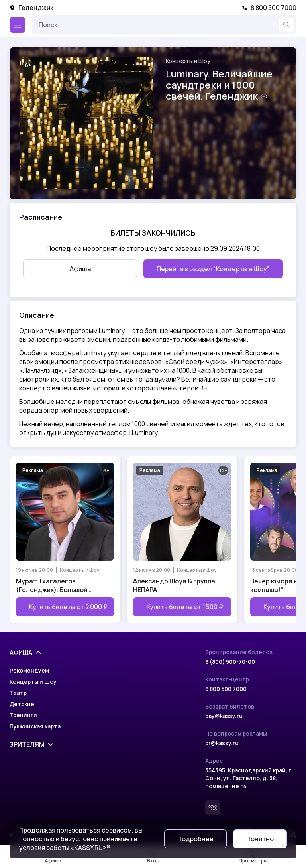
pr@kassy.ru (222, 743)
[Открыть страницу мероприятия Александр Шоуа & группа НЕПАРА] (182, 539)
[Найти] (286, 25)
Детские (22, 704)
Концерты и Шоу (188, 61)
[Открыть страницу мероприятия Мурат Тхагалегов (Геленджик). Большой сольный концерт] (65, 539)
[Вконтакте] (213, 807)
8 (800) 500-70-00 (230, 662)
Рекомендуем (29, 670)
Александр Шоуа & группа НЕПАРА (174, 585)
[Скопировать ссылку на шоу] (264, 96)
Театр (18, 693)
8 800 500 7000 (269, 8)
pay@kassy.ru (224, 716)
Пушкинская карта (35, 726)
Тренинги (23, 715)
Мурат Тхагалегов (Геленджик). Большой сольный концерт (52, 585)
